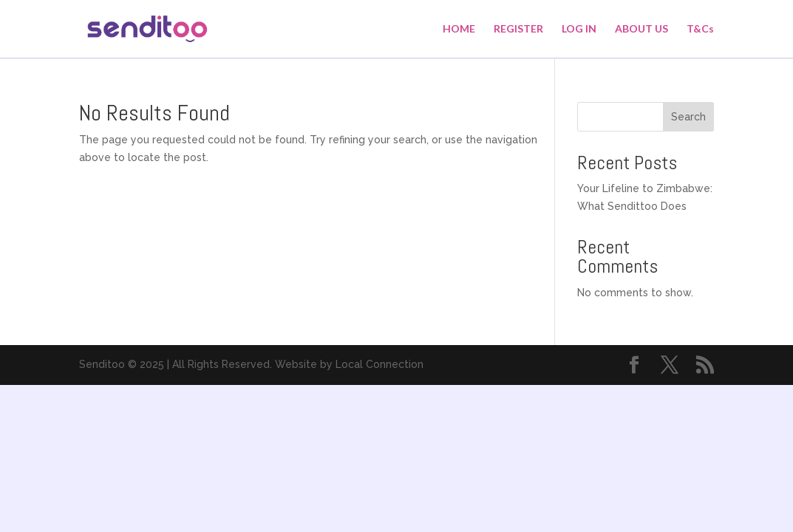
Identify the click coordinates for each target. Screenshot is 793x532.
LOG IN (579, 29)
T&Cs (700, 29)
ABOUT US (641, 29)
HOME (459, 29)
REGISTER (518, 29)
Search (688, 117)
